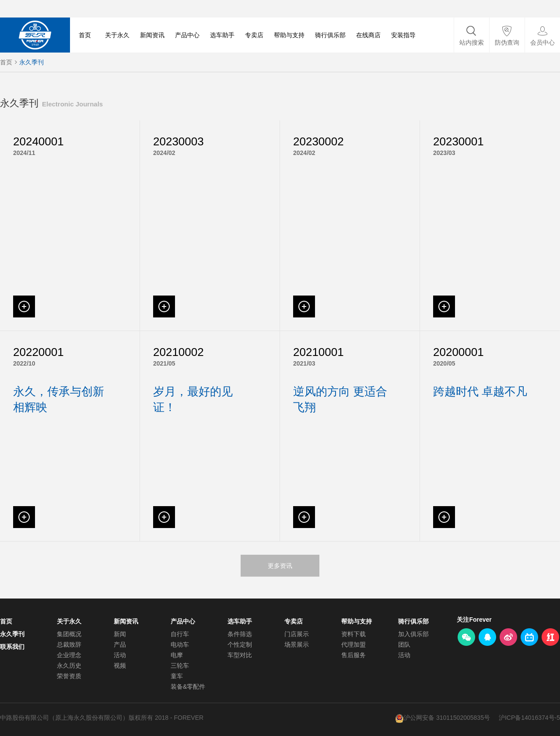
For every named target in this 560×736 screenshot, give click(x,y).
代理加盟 (353, 644)
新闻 (120, 634)
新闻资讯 (152, 35)
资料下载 (353, 634)
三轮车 (180, 666)
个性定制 (240, 644)
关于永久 (117, 35)
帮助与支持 (289, 35)
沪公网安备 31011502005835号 (447, 718)
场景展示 (297, 644)
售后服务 (353, 655)
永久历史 (69, 666)
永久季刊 (31, 62)
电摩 (177, 655)
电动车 (180, 644)
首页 (85, 35)
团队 (404, 644)
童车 (177, 676)
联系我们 (12, 647)
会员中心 (542, 42)
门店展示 (297, 634)
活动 (120, 655)
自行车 (180, 634)
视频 (120, 666)
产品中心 (187, 35)
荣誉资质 (69, 676)
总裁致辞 (69, 644)
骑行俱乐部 (330, 35)
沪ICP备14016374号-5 (529, 718)
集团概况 (69, 634)
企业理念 (69, 655)
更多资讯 (280, 566)
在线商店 (368, 35)
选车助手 (222, 35)
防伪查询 (507, 42)
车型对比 (240, 655)
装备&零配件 (188, 687)
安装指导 (403, 35)
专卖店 (254, 35)
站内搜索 (472, 42)
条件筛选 (240, 634)
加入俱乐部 (413, 634)
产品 (120, 644)
